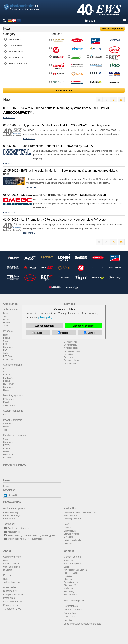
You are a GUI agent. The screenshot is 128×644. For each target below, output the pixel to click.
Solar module (70, 531)
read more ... (9, 118)
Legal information (12, 602)
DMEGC (7, 323)
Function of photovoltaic (16, 528)
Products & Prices (15, 465)
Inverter (67, 528)
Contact (69, 551)
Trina (6, 326)
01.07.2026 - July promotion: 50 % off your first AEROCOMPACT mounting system (58, 125)
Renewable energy (12, 515)
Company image (71, 342)
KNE (5, 350)
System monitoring (13, 411)
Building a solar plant (73, 540)
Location (68, 620)
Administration (70, 594)
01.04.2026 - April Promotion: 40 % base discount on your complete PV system (56, 220)
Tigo (5, 430)
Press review (10, 587)
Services (69, 304)
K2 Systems (9, 399)
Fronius (7, 338)
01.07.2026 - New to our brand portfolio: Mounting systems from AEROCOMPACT (58, 108)
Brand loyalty (70, 357)
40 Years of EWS (12, 609)
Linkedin (11, 495)
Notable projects (71, 348)
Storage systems (71, 534)
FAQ (66, 524)
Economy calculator (73, 518)
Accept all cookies (83, 326)
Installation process (14, 532)
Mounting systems (13, 395)
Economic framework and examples (80, 512)
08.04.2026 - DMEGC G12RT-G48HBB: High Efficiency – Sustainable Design (55, 195)
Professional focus (72, 351)
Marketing (68, 588)
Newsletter (9, 490)
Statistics (64, 333)
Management (70, 561)
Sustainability (10, 591)
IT (65, 598)
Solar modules (11, 309)
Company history (71, 360)
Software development (74, 601)
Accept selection (44, 326)
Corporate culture (11, 564)
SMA (5, 341)
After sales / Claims (73, 585)
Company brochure (12, 567)
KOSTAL (7, 344)
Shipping (68, 579)
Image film (8, 570)
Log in (93, 21)
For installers (71, 606)
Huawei (7, 335)
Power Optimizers (13, 420)
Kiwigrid (7, 415)
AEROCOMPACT (11, 406)
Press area (9, 598)
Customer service (72, 345)
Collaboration (70, 363)
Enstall (6, 402)
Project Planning (71, 573)
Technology (9, 524)
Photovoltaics (12, 502)
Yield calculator (71, 515)
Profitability (70, 508)
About (7, 551)
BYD (5, 369)
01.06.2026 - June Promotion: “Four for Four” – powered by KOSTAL (49, 146)
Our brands (10, 304)
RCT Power (8, 356)
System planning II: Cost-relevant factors (23, 539)
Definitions (69, 537)
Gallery (6, 579)
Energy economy (11, 512)
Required (38, 333)
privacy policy (45, 317)
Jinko (6, 316)
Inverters (8, 331)
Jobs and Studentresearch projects (82, 624)
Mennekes (8, 458)
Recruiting (68, 354)
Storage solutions (13, 365)
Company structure (13, 594)
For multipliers (71, 613)
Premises (8, 575)
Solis (5, 353)
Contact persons (73, 557)
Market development (14, 508)
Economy (68, 543)
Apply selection (64, 90)
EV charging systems (15, 435)
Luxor (6, 313)
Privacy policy (11, 605)
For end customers (74, 610)
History (6, 561)
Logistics (68, 576)
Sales (66, 567)
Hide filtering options (112, 29)
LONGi (6, 319)
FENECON (8, 359)
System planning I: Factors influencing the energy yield (30, 535)
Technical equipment (12, 582)
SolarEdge (8, 347)
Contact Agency (71, 582)
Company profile (12, 557)
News (7, 481)
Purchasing (69, 591)
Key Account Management (76, 570)
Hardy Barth (9, 454)
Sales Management (73, 564)
